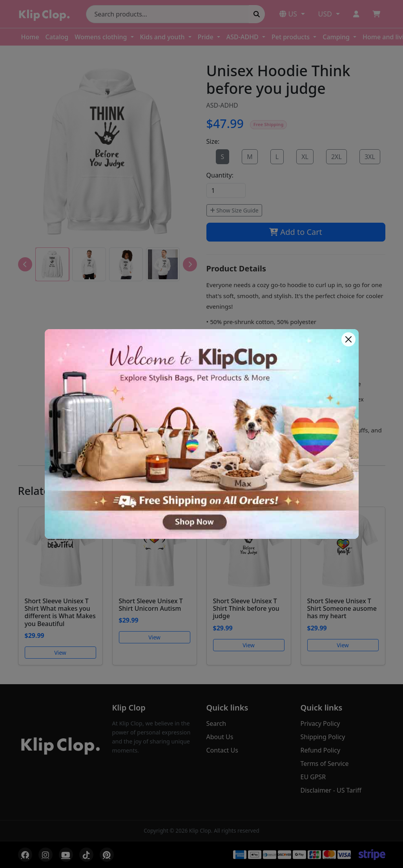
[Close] (348, 339)
